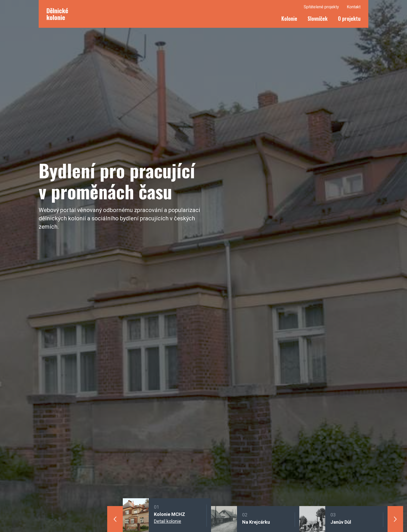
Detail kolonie (168, 521)
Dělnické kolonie (57, 14)
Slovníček (318, 18)
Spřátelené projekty (321, 7)
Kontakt (354, 7)
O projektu (349, 18)
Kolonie (289, 18)
